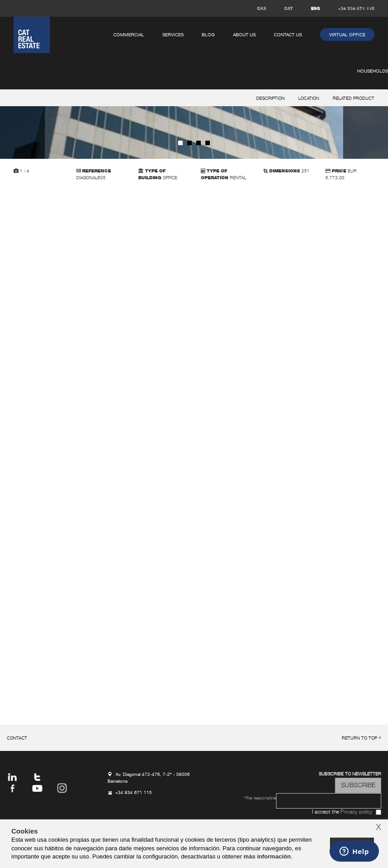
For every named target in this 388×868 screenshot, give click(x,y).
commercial (129, 35)
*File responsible (260, 798)
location (309, 99)
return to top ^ (361, 738)
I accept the (342, 812)
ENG (315, 9)
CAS (262, 9)
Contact (17, 738)
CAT (289, 9)
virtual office (347, 35)
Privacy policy (356, 812)
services (173, 35)
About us (244, 35)
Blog (208, 35)
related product (354, 99)
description (270, 99)
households (373, 71)
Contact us (288, 35)
